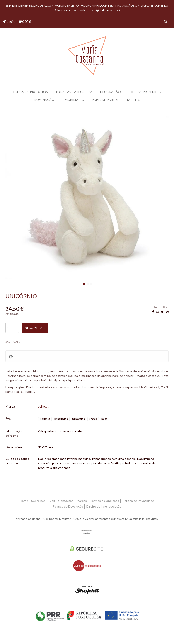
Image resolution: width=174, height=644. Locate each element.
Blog (52, 501)
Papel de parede (105, 100)
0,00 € (25, 21)
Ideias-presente (146, 92)
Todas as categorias (74, 92)
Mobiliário (75, 100)
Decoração (112, 92)
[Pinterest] (167, 312)
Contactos (66, 501)
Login (9, 21)
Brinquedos (61, 419)
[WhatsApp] (157, 312)
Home (24, 501)
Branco (93, 419)
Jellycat (43, 406)
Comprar (35, 328)
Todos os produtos (30, 92)
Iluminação (46, 100)
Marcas (82, 501)
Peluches (45, 419)
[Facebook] (153, 312)
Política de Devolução (68, 506)
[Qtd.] (12, 328)
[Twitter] (162, 312)
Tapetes (133, 100)
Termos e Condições (105, 501)
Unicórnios (79, 419)
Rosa (104, 419)
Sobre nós (38, 501)
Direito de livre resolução (104, 506)
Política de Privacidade (138, 501)
